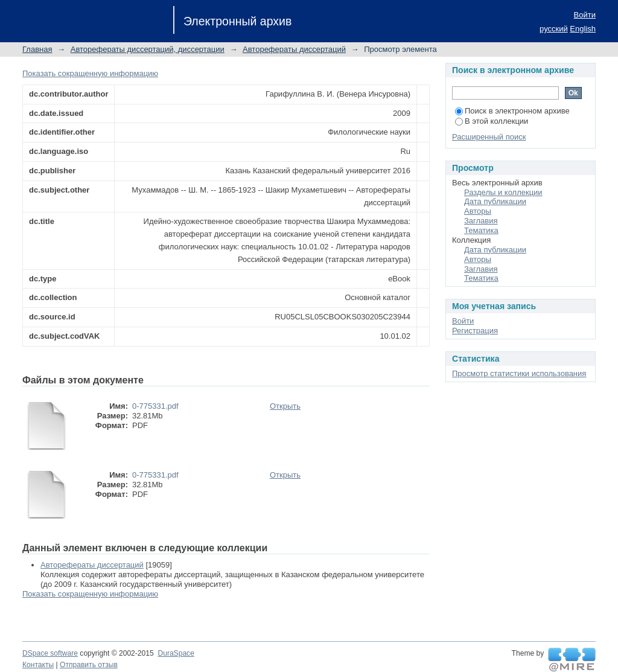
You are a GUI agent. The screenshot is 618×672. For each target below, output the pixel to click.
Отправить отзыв (89, 665)
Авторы (478, 211)
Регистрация (475, 331)
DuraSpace (176, 653)
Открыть (285, 406)
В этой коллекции (492, 121)
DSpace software (50, 653)
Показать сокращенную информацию (90, 73)
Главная (37, 49)
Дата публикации (495, 201)
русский (554, 29)
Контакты (38, 665)
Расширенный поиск (489, 137)
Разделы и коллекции (503, 192)
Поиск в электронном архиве (512, 111)
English (583, 29)
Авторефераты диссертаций (294, 49)
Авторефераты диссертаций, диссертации (148, 49)
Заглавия (481, 221)
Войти (585, 15)
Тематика (481, 230)
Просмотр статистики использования (519, 373)
